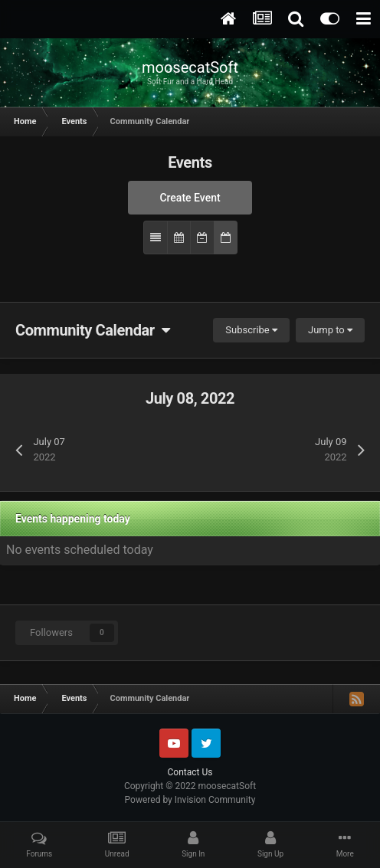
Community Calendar (92, 330)
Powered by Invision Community (190, 800)
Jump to (330, 330)
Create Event (190, 198)
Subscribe (251, 330)
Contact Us (190, 772)
